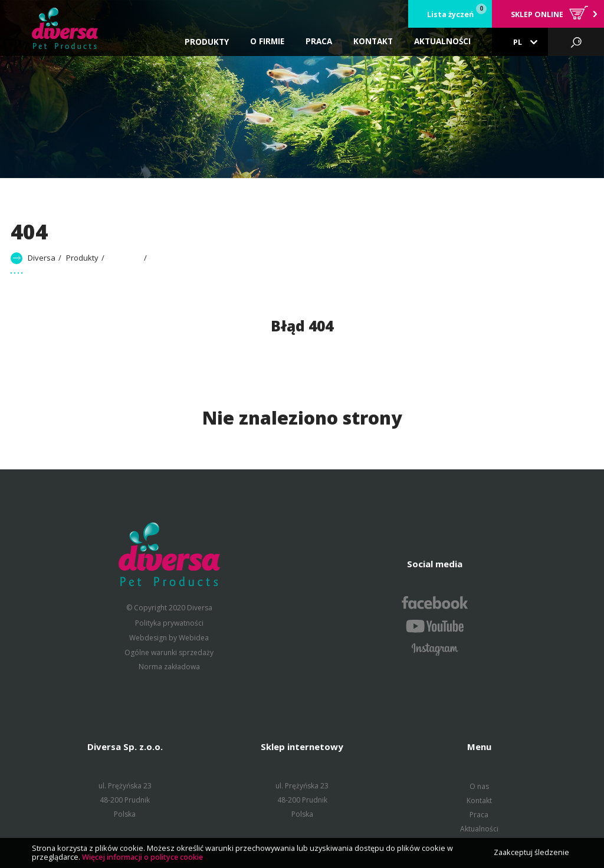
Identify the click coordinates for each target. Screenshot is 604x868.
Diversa (42, 258)
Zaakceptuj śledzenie (531, 852)
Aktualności (479, 828)
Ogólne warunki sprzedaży (169, 652)
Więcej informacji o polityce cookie (142, 857)
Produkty (207, 42)
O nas (479, 786)
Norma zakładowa (169, 666)
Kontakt (479, 800)
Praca (479, 814)
